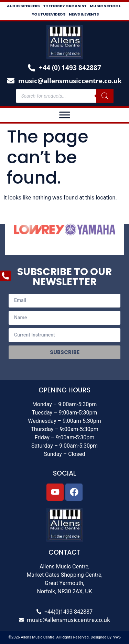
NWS (117, 637)
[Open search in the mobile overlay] (65, 96)
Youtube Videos (49, 14)
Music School (105, 6)
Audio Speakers (23, 6)
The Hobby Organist (65, 6)
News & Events (84, 14)
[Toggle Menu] (65, 115)
